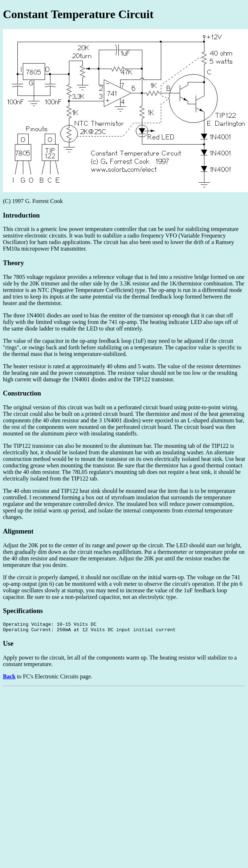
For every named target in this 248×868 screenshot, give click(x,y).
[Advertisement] (97, 742)
